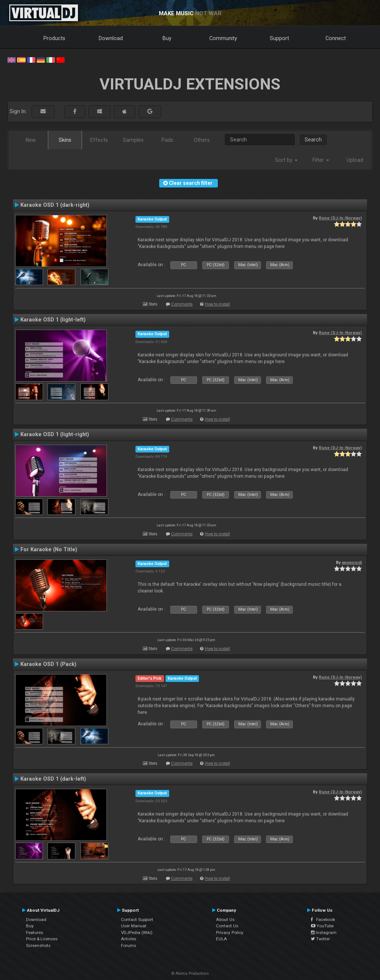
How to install (217, 304)
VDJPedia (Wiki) (137, 932)
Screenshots (38, 945)
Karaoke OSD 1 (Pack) (48, 664)
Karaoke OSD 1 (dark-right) (55, 205)
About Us (225, 919)
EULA (222, 939)
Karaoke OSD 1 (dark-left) (53, 779)
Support (279, 38)
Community (223, 38)
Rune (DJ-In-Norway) (340, 218)
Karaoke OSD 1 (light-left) (53, 320)
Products (54, 38)
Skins (65, 140)
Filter (321, 160)
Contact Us (227, 926)
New (31, 140)
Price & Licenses (42, 939)
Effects (99, 140)
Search (313, 140)
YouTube (322, 926)
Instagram (324, 932)
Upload (355, 160)
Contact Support (137, 919)
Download (111, 38)
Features (35, 932)
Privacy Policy (230, 932)
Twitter (320, 939)
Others (202, 140)
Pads (167, 140)
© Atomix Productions (190, 974)
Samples (133, 140)
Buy (167, 38)
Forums (129, 945)
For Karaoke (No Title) (49, 549)
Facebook (323, 919)
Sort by (286, 160)
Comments (182, 304)
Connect (336, 38)
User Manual (134, 926)
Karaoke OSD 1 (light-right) (55, 434)
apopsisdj (352, 562)
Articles (129, 939)
